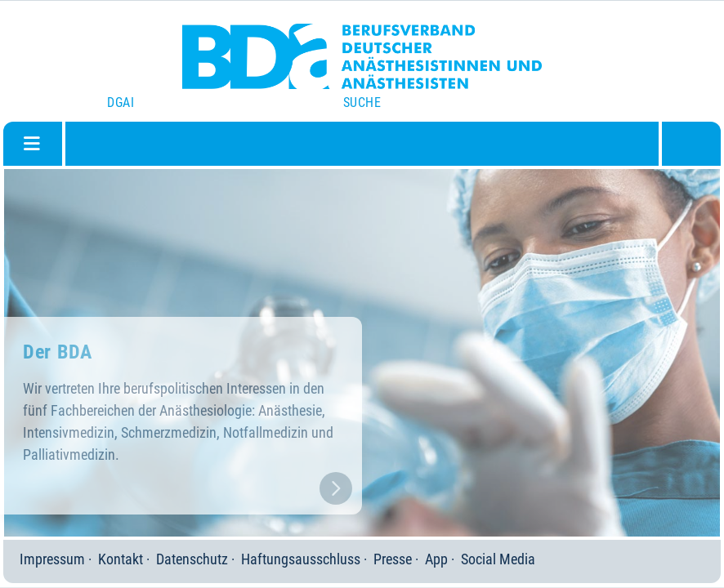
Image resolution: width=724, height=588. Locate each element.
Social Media (498, 559)
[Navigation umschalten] (32, 144)
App (436, 559)
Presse (393, 559)
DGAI (121, 102)
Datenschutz (192, 559)
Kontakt (121, 559)
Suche (362, 102)
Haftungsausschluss (301, 559)
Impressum (52, 559)
